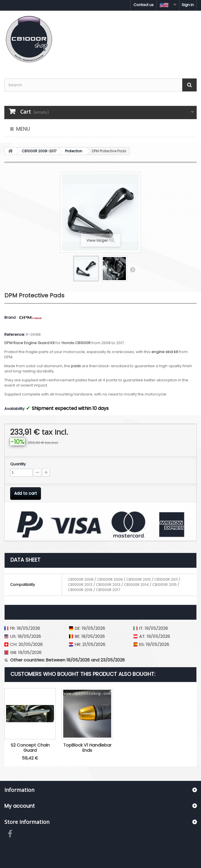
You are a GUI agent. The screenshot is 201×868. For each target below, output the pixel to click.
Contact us (144, 5)
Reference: (15, 335)
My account (19, 806)
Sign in (188, 5)
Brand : (11, 318)
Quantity (18, 464)
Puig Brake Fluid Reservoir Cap (30, 748)
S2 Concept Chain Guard (87, 748)
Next (133, 269)
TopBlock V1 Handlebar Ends (145, 748)
